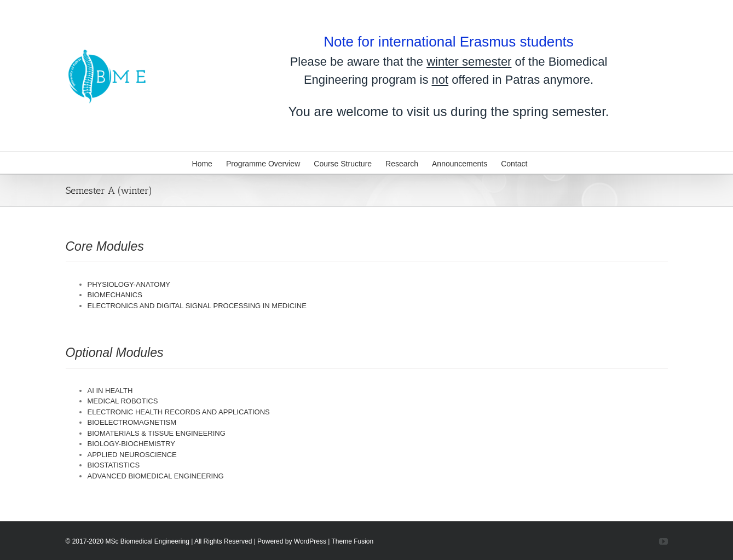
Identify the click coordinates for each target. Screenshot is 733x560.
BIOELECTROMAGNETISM (132, 422)
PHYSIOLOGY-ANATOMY (129, 284)
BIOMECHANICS (115, 295)
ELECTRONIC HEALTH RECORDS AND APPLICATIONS (179, 412)
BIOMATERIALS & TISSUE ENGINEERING (157, 433)
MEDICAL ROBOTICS (123, 401)
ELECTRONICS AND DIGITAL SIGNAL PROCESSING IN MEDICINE (197, 306)
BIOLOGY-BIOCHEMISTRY (131, 444)
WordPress (310, 541)
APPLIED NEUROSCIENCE (132, 455)
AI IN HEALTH (110, 391)
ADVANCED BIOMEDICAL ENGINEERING (156, 476)
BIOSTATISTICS (114, 465)
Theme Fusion (353, 541)
